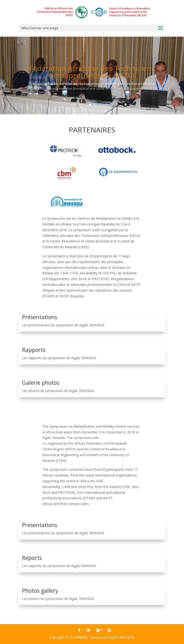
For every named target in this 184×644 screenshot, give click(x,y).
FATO (82, 637)
